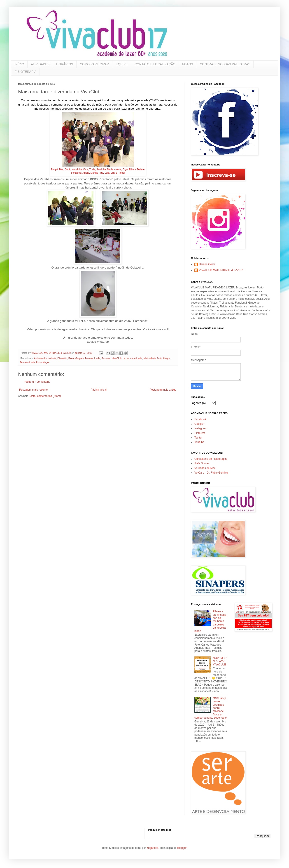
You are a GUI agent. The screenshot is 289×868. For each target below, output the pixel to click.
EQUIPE (122, 64)
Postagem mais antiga (163, 390)
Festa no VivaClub (112, 358)
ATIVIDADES (40, 64)
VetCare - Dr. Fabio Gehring (211, 473)
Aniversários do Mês (45, 358)
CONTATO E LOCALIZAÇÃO (155, 64)
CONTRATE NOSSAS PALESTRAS (225, 64)
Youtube (199, 442)
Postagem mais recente (33, 390)
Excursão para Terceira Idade (84, 358)
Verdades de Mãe (205, 468)
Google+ (200, 424)
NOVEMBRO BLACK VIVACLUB (220, 661)
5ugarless (152, 848)
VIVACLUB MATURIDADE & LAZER (221, 270)
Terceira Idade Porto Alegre (35, 362)
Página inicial (99, 390)
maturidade (136, 358)
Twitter (198, 438)
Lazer (126, 358)
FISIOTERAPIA (26, 72)
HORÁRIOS (65, 64)
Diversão (62, 358)
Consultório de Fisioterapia (211, 459)
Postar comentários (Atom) (45, 396)
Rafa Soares (202, 463)
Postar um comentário (37, 382)
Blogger (182, 848)
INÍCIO (19, 64)
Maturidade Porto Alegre (157, 358)
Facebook (200, 419)
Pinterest (200, 433)
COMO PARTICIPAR (94, 64)
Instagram (200, 428)
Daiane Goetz (207, 264)
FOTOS (188, 64)
